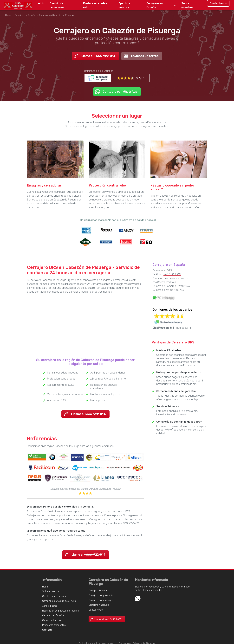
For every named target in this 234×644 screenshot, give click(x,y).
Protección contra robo (95, 5)
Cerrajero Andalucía (99, 605)
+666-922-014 (172, 274)
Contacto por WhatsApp (120, 92)
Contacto (47, 630)
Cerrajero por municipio (101, 600)
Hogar (45, 587)
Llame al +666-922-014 (98, 56)
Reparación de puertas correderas (61, 611)
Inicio (41, 3)
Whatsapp (138, 598)
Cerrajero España (98, 591)
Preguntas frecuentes (54, 625)
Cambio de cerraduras (57, 5)
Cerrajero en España (155, 5)
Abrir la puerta (50, 606)
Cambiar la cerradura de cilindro (59, 601)
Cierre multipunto (52, 620)
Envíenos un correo (145, 56)
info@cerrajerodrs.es (164, 282)
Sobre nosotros (187, 5)
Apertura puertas (124, 5)
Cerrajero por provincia (101, 595)
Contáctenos (218, 3)
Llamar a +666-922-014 (88, 414)
